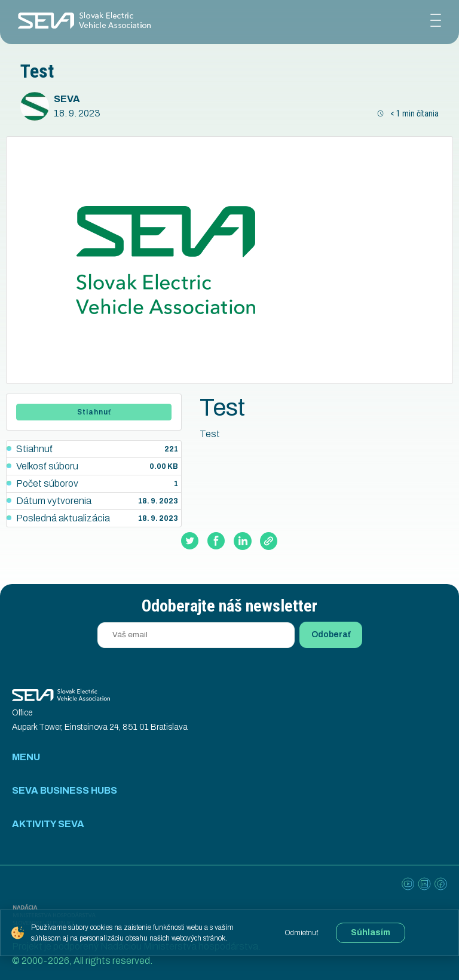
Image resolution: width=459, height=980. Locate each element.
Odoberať (331, 635)
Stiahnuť (94, 412)
